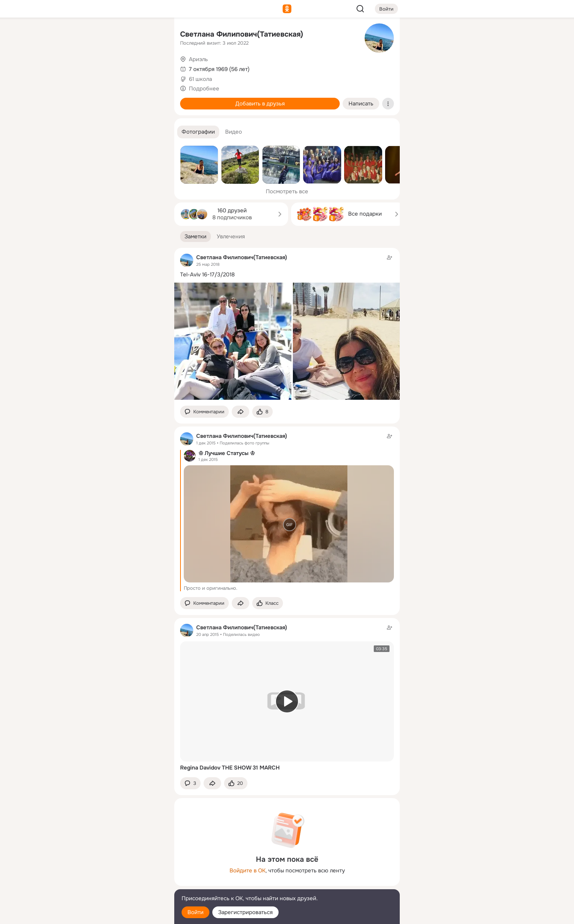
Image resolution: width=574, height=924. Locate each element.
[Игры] (152, 100)
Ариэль (198, 59)
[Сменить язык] (120, 883)
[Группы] (152, 35)
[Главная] (88, 35)
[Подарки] (88, 100)
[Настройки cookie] (120, 914)
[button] (198, 132)
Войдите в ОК (247, 871)
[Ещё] (120, 867)
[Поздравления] (120, 100)
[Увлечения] (120, 35)
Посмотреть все (287, 191)
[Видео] (152, 67)
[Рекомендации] (120, 132)
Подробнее (204, 89)
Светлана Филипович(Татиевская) (242, 34)
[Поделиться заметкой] (241, 412)
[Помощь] (88, 132)
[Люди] (120, 67)
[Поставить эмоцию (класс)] (262, 412)
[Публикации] (88, 67)
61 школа (200, 79)
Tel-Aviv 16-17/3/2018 (207, 275)
